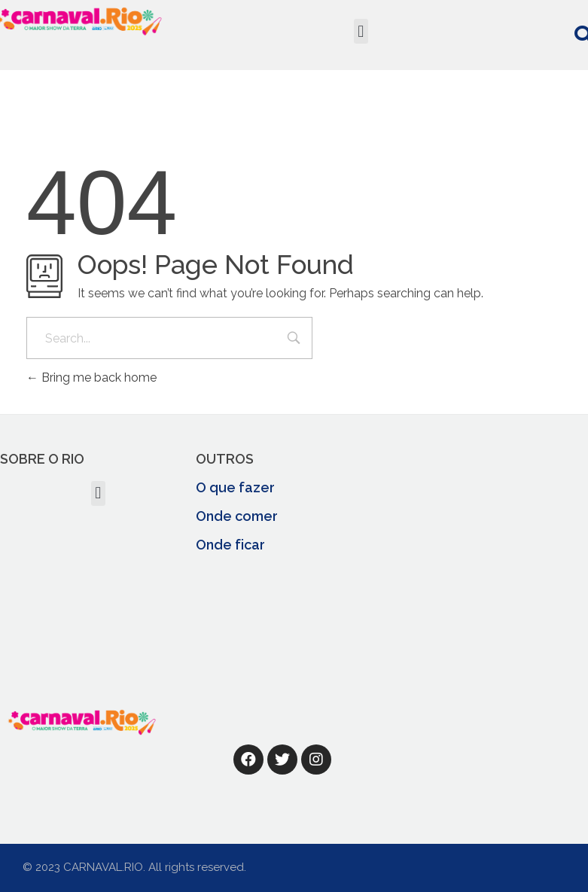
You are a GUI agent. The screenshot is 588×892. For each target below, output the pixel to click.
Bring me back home (91, 378)
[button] (361, 31)
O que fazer (235, 487)
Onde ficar (230, 545)
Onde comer (237, 516)
